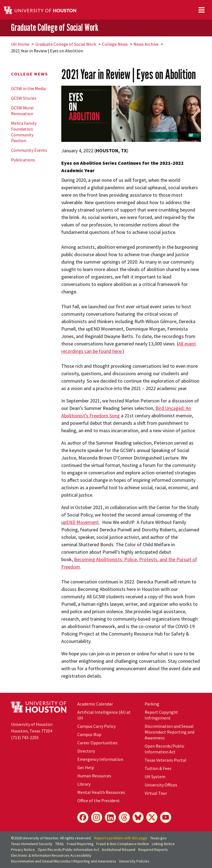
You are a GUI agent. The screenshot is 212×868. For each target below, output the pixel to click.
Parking (152, 704)
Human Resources (94, 776)
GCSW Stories (24, 98)
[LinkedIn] (110, 817)
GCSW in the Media (28, 88)
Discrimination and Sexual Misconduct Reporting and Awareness (169, 732)
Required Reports (153, 850)
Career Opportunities (97, 743)
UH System (155, 777)
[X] (152, 817)
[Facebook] (83, 817)
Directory (86, 751)
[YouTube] (166, 817)
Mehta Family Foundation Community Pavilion (24, 132)
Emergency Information (100, 759)
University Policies (134, 861)
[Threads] (124, 817)
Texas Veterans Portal (165, 760)
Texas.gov (158, 838)
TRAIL (60, 844)
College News (115, 44)
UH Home (20, 44)
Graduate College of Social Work (55, 28)
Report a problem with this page (121, 838)
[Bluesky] (138, 817)
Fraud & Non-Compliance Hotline (123, 844)
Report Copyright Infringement (161, 715)
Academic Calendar (95, 704)
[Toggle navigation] (202, 10)
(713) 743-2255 (25, 737)
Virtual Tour (156, 793)
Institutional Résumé (119, 850)
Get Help (86, 767)
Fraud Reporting (80, 844)
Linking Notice (163, 844)
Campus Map (89, 734)
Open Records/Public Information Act (165, 749)
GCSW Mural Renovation (22, 111)
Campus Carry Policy (96, 726)
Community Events (29, 150)
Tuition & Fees (158, 768)
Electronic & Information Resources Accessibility (51, 855)
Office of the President (99, 801)
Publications (23, 160)
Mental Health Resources (101, 792)
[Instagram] (97, 817)
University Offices (161, 785)
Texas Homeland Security (32, 844)
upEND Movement (80, 522)
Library (84, 784)
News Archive (146, 44)
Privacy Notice (23, 850)
